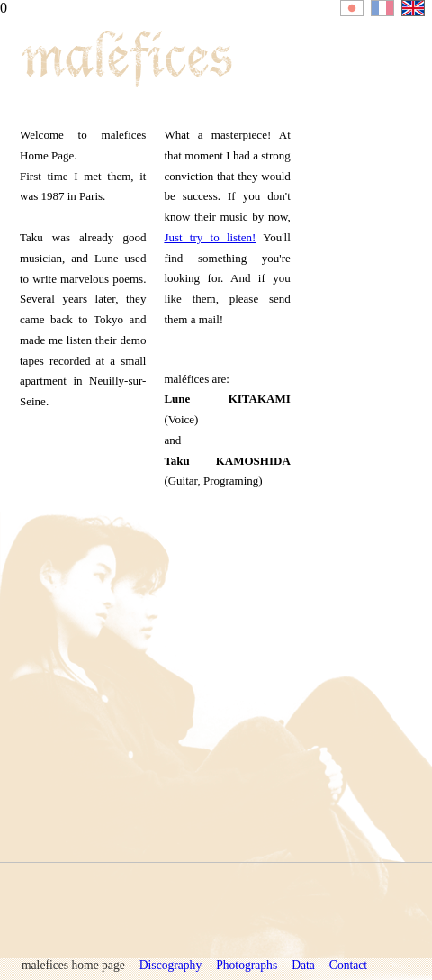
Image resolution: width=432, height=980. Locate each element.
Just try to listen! (210, 237)
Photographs (247, 965)
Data (303, 965)
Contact (348, 965)
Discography (171, 965)
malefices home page (73, 965)
